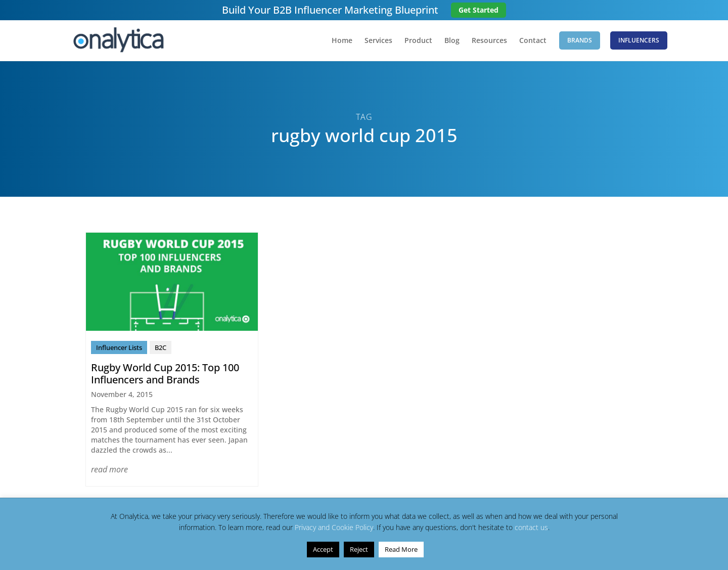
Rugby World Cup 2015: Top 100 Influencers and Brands (165, 374)
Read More (401, 549)
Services (378, 41)
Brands (580, 40)
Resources (489, 41)
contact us (531, 527)
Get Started (479, 10)
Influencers (639, 40)
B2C (161, 347)
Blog (452, 41)
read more (109, 469)
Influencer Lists (119, 347)
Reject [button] (359, 549)
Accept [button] (323, 549)
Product (418, 41)
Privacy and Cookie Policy (334, 527)
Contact (533, 41)
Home (342, 41)
